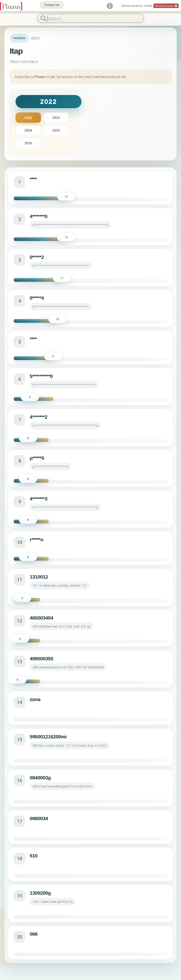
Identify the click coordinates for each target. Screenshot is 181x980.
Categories (52, 5)
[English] (110, 6)
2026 (28, 143)
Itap (16, 51)
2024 (28, 130)
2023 (56, 118)
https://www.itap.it (24, 61)
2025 (56, 130)
